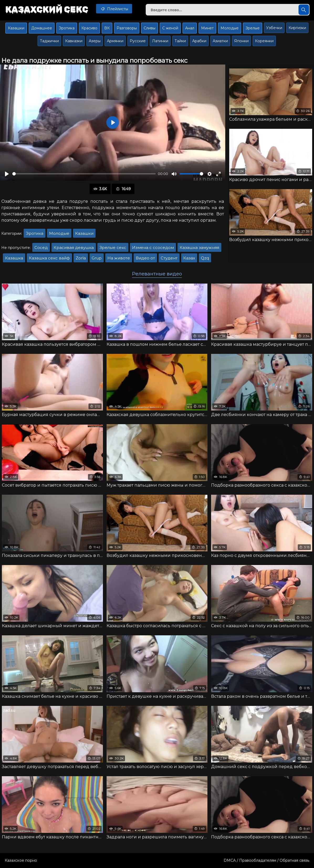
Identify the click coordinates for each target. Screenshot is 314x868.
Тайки (180, 41)
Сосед (41, 247)
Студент (169, 258)
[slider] (84, 174)
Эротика (67, 28)
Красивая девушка (74, 247)
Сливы (150, 28)
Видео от (145, 258)
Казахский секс (47, 9)
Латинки (160, 41)
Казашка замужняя (199, 247)
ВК (107, 28)
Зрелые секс (113, 247)
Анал (190, 28)
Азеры (95, 41)
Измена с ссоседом (153, 247)
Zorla (81, 258)
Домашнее (42, 28)
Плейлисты (114, 9)
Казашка (14, 258)
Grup (97, 258)
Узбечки (274, 28)
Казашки (16, 28)
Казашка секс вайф (49, 258)
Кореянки (264, 41)
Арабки (199, 41)
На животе (119, 258)
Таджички (49, 41)
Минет (207, 28)
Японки (241, 41)
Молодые (230, 28)
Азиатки (220, 41)
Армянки (115, 41)
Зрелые (253, 28)
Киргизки (297, 28)
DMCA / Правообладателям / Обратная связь (266, 860)
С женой (170, 28)
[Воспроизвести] (7, 174)
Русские (138, 41)
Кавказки (74, 41)
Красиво (89, 28)
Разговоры (127, 28)
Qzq (205, 258)
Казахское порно (21, 860)
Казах (189, 258)
